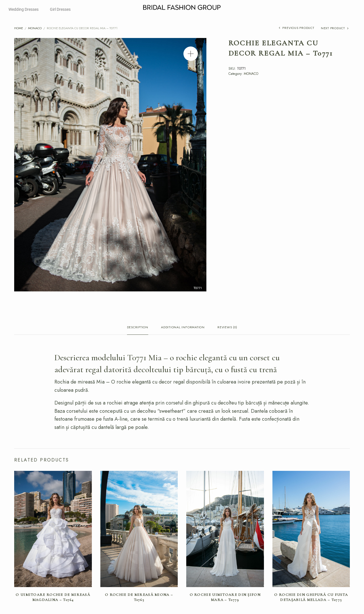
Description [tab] (138, 328)
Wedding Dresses (24, 9)
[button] (191, 54)
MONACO (35, 28)
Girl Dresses (60, 9)
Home (19, 28)
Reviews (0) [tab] (227, 328)
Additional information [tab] (183, 328)
